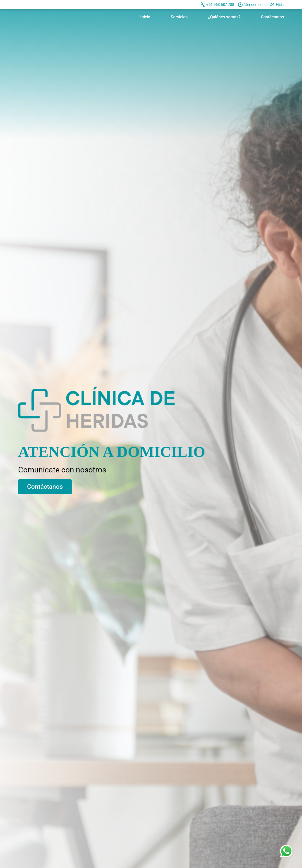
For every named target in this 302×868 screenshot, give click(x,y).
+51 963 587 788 (220, 5)
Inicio (145, 17)
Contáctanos (272, 17)
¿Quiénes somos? (224, 17)
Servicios (179, 17)
